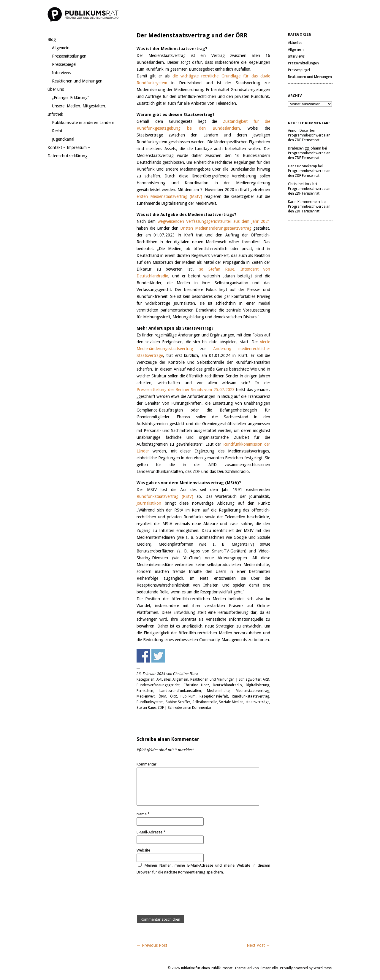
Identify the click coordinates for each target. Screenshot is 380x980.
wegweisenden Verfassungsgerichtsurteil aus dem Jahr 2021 (214, 221)
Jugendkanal (63, 139)
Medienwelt (146, 696)
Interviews (61, 73)
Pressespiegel (64, 64)
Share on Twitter (158, 656)
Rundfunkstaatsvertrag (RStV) (167, 496)
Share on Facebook (143, 656)
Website (143, 850)
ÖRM (162, 696)
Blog (52, 39)
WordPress (323, 968)
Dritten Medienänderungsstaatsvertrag (216, 228)
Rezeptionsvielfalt (214, 696)
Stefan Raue (146, 708)
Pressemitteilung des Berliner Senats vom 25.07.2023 (186, 390)
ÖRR (174, 696)
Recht (57, 131)
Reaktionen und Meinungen (77, 81)
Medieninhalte (218, 691)
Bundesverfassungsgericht (158, 685)
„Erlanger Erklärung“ (71, 98)
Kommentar (147, 764)
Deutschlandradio (227, 685)
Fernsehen (145, 691)
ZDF (161, 708)
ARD (266, 679)
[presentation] (182, 895)
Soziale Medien (231, 702)
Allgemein (61, 48)
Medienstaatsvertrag (252, 691)
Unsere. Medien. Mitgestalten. (79, 106)
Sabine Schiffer (178, 702)
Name (143, 814)
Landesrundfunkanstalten (180, 691)
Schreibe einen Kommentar (190, 708)
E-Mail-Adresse (151, 832)
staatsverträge (257, 702)
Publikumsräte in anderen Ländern (83, 123)
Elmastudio (269, 968)
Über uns (56, 89)
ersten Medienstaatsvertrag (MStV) (169, 196)
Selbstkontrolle (205, 702)
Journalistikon (149, 503)
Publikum (188, 696)
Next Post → (258, 945)
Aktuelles (164, 679)
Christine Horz (196, 685)
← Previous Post (152, 945)
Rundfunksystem (150, 702)
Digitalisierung (258, 685)
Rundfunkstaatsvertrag (251, 696)
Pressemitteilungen (69, 56)
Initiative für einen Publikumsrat (207, 968)
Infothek (55, 114)
